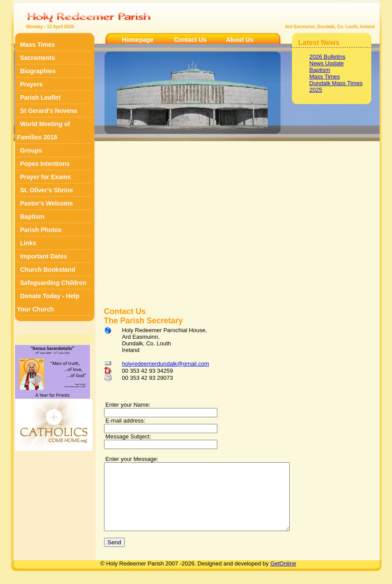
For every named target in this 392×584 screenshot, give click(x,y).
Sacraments (38, 58)
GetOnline (283, 577)
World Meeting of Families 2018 (44, 131)
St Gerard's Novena (49, 111)
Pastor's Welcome (47, 203)
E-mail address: (125, 421)
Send (114, 556)
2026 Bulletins (328, 57)
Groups (31, 150)
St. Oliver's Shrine (47, 190)
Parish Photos (41, 230)
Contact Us (190, 40)
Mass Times (38, 45)
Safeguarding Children (53, 283)
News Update (327, 63)
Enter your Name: (127, 405)
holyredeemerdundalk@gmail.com (166, 364)
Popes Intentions (45, 164)
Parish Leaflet (41, 97)
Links (28, 243)
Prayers (32, 84)
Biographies (38, 71)
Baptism (32, 217)
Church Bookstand (48, 270)
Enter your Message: (131, 459)
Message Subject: (128, 436)
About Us (240, 40)
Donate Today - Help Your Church (48, 303)
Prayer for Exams (46, 177)
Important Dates (44, 256)
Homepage (138, 40)
